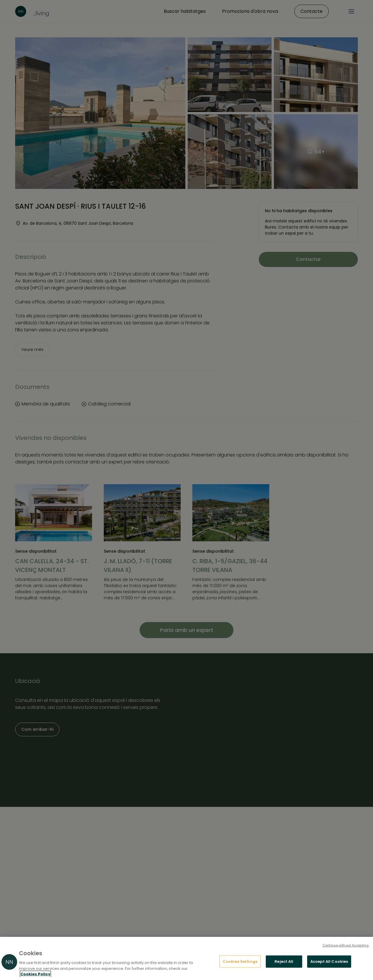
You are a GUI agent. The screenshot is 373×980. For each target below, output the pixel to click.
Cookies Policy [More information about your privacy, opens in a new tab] (35, 974)
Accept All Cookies (329, 961)
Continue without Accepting (346, 945)
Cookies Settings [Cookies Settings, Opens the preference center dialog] (240, 961)
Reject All (284, 961)
